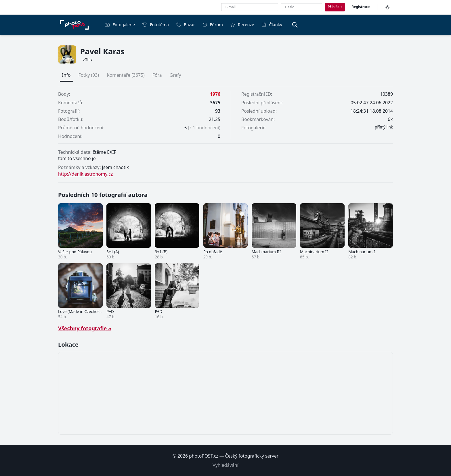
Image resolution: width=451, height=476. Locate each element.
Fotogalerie (120, 24)
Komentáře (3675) (126, 75)
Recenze (242, 24)
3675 (215, 103)
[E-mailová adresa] (250, 7)
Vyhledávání (225, 465)
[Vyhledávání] (295, 25)
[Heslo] (301, 7)
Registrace (361, 7)
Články (272, 24)
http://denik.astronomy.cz (85, 174)
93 (218, 111)
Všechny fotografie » (85, 328)
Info (66, 75)
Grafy (175, 75)
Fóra (157, 75)
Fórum (213, 24)
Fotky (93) (89, 75)
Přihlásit (335, 7)
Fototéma (155, 24)
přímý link (384, 127)
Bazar (186, 24)
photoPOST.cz (204, 456)
